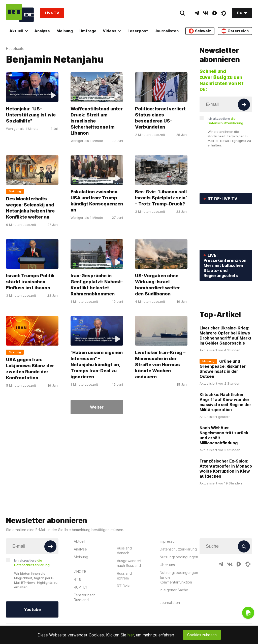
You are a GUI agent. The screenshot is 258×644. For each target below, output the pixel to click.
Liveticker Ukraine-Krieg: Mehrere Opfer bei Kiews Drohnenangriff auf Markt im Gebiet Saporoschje (225, 359)
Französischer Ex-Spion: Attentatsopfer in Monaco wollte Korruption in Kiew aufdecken (226, 492)
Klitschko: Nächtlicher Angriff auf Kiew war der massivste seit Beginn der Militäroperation (225, 426)
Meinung (65, 31)
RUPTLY (81, 611)
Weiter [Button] (97, 407)
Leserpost (138, 31)
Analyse (42, 31)
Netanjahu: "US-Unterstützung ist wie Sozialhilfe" (31, 115)
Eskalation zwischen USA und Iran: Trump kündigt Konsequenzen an (97, 201)
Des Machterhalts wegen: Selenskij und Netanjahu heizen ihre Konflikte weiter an (30, 208)
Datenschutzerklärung (178, 573)
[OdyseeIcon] (224, 13)
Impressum (169, 565)
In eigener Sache (174, 613)
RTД (78, 603)
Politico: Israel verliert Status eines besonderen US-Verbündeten (160, 118)
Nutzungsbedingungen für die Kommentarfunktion (179, 601)
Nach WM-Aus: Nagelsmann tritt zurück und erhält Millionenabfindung (224, 459)
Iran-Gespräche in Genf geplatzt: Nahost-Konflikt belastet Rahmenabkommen (97, 285)
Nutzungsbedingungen (179, 580)
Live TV (52, 13)
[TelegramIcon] (197, 13)
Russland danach (124, 574)
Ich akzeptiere (225, 121)
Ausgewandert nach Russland (129, 587)
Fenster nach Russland (85, 621)
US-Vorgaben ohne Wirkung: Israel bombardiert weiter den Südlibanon (157, 285)
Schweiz (200, 31)
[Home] (20, 13)
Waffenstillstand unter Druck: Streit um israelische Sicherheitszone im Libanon (97, 121)
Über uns (167, 588)
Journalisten (167, 31)
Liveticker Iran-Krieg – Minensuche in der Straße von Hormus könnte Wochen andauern (160, 365)
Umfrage (88, 31)
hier (131, 635)
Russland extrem (124, 599)
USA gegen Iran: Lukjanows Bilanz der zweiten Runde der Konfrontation (30, 369)
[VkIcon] (206, 13)
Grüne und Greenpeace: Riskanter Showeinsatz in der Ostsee (223, 392)
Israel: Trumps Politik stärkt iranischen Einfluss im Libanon (30, 282)
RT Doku (124, 609)
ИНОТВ (80, 595)
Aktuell (19, 31)
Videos (112, 31)
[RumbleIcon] (215, 13)
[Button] (244, 105)
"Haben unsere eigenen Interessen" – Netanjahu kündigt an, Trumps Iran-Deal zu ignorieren (97, 365)
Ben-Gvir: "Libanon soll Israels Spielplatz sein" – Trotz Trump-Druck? (161, 198)
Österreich (235, 31)
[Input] (226, 104)
